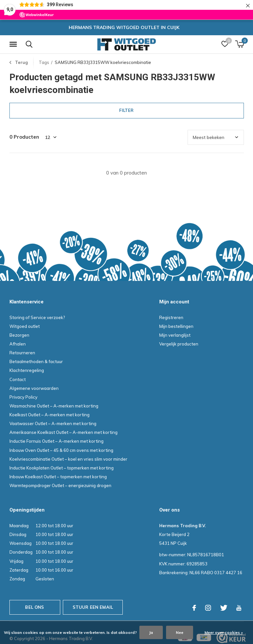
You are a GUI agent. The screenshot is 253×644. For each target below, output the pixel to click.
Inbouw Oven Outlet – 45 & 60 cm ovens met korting (61, 450)
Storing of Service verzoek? (37, 317)
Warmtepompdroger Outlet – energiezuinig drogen (60, 485)
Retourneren (22, 353)
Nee (180, 632)
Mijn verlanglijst (175, 335)
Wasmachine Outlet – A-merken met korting (54, 406)
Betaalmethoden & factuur (36, 361)
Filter (126, 110)
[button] (14, 44)
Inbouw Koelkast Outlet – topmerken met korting (58, 477)
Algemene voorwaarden (34, 388)
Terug (21, 62)
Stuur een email (93, 607)
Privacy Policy (23, 397)
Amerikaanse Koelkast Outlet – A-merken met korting (63, 432)
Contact (18, 379)
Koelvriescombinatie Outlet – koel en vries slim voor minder (68, 459)
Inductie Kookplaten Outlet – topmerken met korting (62, 468)
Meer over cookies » (224, 632)
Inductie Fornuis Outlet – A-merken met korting (56, 441)
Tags (44, 62)
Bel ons (35, 607)
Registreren (171, 317)
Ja (151, 632)
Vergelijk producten (179, 344)
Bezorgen (19, 335)
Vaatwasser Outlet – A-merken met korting (53, 423)
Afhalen (18, 344)
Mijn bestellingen (176, 326)
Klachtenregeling (27, 370)
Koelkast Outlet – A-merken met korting (49, 415)
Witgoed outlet (25, 326)
